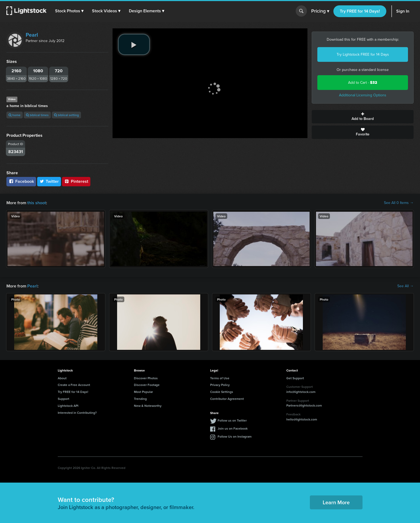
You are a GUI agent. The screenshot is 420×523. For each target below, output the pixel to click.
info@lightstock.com (301, 392)
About (62, 378)
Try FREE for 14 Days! (360, 11)
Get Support (295, 378)
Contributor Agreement (227, 399)
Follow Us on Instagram (235, 436)
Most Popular (143, 392)
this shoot (37, 203)
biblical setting (66, 115)
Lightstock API (68, 406)
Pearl (32, 35)
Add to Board (363, 117)
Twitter (49, 181)
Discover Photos (146, 378)
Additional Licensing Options (363, 95)
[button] (69, 11)
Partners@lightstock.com (304, 405)
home (15, 115)
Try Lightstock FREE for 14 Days (363, 54)
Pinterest (76, 181)
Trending (140, 399)
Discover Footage (147, 385)
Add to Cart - (363, 83)
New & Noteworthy (148, 406)
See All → (405, 286)
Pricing (320, 11)
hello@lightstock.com (302, 419)
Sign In (403, 11)
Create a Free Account (74, 385)
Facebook (21, 181)
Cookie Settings (222, 392)
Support (63, 399)
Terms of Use (220, 378)
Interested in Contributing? (77, 413)
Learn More (336, 502)
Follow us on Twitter (232, 420)
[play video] (134, 44)
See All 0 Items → (399, 203)
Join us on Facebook (233, 428)
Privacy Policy (220, 385)
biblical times (37, 115)
